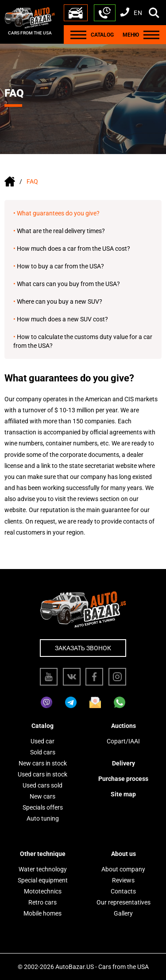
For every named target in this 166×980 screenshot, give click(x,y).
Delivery (124, 763)
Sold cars (43, 752)
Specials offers (43, 807)
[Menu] (78, 35)
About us (124, 854)
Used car (42, 741)
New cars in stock (43, 763)
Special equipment (43, 880)
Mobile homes (42, 913)
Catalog (42, 726)
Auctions (124, 726)
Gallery (123, 913)
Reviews (123, 880)
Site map (123, 794)
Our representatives (124, 902)
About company (123, 869)
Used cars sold (42, 785)
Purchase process (123, 779)
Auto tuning (43, 818)
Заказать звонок (83, 648)
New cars (42, 796)
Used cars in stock (42, 774)
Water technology (43, 869)
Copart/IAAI (123, 741)
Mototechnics (43, 891)
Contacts (123, 891)
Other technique (43, 854)
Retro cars (42, 902)
